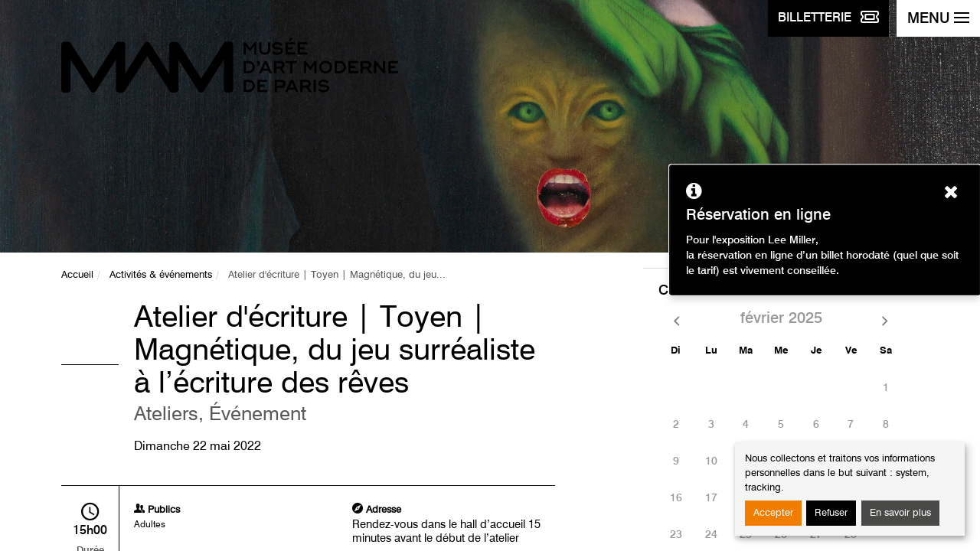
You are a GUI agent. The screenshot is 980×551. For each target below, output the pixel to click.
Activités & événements (161, 275)
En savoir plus (900, 513)
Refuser (831, 513)
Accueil (77, 275)
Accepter (773, 513)
